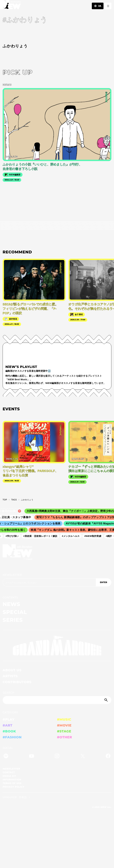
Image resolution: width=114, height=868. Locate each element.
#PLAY (9, 719)
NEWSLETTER (12, 575)
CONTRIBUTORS (17, 682)
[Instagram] (57, 757)
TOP (5, 500)
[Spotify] (6, 757)
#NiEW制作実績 (94, 536)
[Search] (57, 700)
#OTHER (64, 737)
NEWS (11, 604)
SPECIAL (15, 612)
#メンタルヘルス (72, 536)
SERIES (13, 620)
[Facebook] (108, 757)
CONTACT (9, 772)
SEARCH (8, 693)
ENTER (103, 582)
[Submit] (106, 700)
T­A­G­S (14, 500)
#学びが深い (14, 536)
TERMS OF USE (12, 783)
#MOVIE (64, 725)
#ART (8, 725)
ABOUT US (12, 670)
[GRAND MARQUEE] (57, 646)
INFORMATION (12, 780)
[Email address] (49, 582)
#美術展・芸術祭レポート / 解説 (42, 536)
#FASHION (12, 737)
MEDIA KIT (9, 776)
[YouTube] (32, 757)
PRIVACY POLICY (13, 787)
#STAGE (64, 731)
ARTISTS (10, 676)
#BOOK (9, 731)
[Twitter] (83, 757)
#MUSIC (64, 719)
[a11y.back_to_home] (10, 6)
